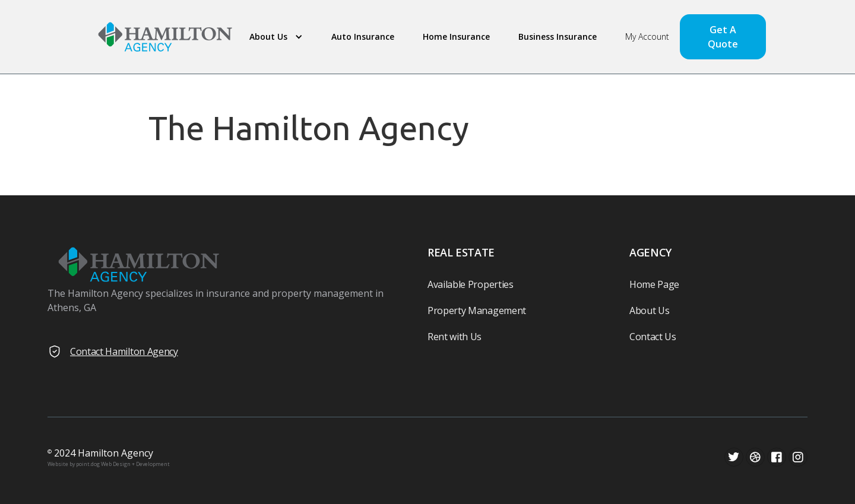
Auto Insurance (363, 37)
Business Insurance (558, 37)
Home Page (654, 284)
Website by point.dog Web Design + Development (109, 464)
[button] (274, 37)
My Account (647, 37)
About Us (649, 310)
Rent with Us (455, 337)
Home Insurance (456, 37)
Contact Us (653, 337)
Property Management (477, 310)
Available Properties (471, 284)
